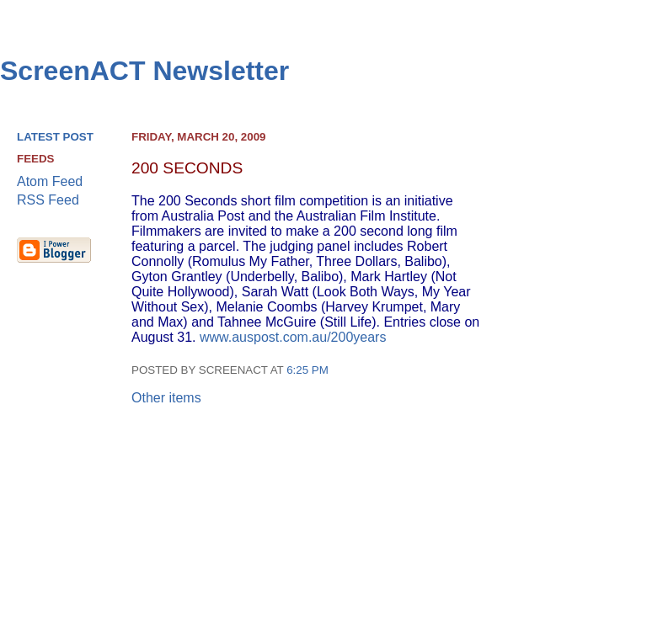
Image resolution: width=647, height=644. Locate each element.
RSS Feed (48, 200)
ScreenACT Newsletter (144, 71)
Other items (166, 398)
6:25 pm (307, 370)
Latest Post (55, 137)
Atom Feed (50, 181)
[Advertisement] (567, 388)
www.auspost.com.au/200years (293, 337)
